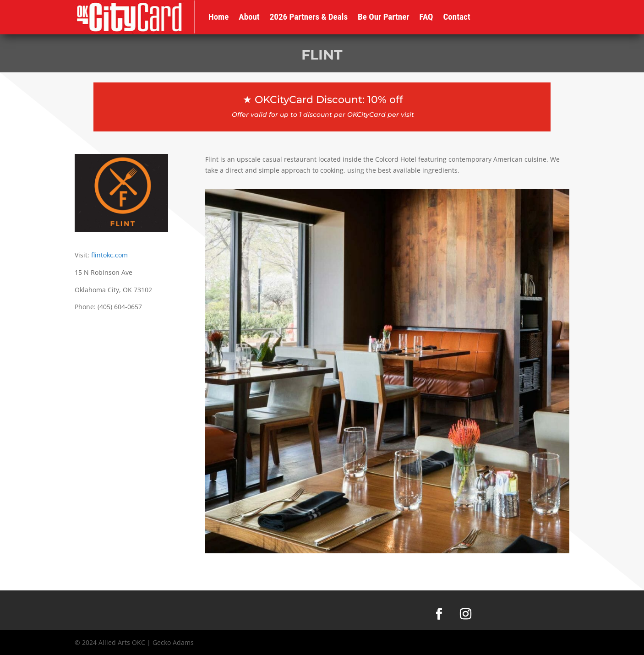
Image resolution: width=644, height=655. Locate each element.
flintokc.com (109, 255)
